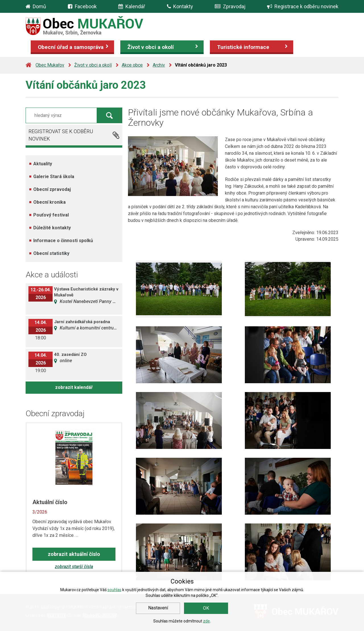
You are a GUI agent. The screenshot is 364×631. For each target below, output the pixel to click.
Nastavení (158, 608)
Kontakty (180, 6)
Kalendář (132, 6)
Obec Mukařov (50, 65)
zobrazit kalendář (74, 387)
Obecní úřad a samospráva (71, 47)
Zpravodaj (230, 6)
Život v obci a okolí (151, 47)
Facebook (86, 6)
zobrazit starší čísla (74, 567)
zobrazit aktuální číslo (74, 554)
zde (206, 621)
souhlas (114, 590)
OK (206, 608)
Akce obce (132, 65)
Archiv (159, 65)
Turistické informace (243, 47)
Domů (39, 6)
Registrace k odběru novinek (303, 6)
